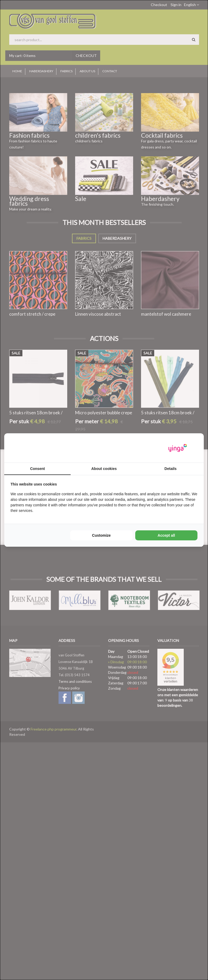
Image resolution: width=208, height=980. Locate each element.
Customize (101, 535)
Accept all (166, 535)
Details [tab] (171, 469)
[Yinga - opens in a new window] (178, 448)
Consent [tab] (37, 469)
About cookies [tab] (104, 469)
